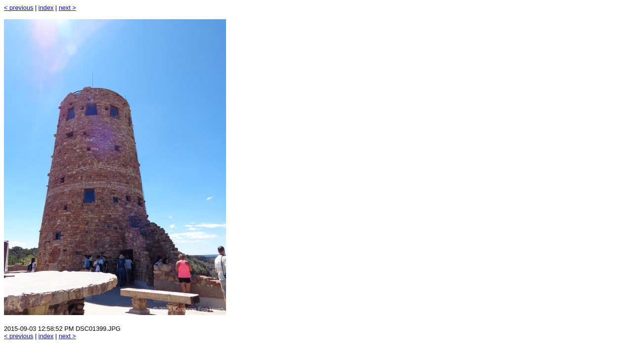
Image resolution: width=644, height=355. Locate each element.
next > (67, 8)
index (46, 8)
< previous (19, 8)
